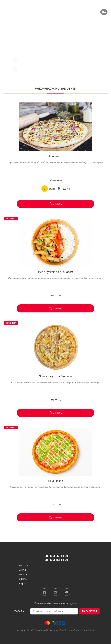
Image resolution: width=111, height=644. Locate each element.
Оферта (23, 579)
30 (45, 189)
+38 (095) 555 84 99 (56, 26)
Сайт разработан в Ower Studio (78, 630)
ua (95, 3)
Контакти (23, 574)
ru (99, 3)
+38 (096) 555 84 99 (56, 30)
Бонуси (22, 570)
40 (59, 189)
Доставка (23, 565)
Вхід (105, 3)
